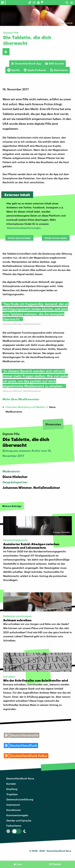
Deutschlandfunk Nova (20, 778)
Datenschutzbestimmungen (24, 228)
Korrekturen (14, 810)
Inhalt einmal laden (19, 238)
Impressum (13, 805)
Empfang (12, 789)
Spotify (14, 70)
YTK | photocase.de (65, 23)
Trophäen (12, 794)
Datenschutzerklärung (20, 799)
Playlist (57, 864)
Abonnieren (59, 70)
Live (19, 864)
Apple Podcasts (35, 70)
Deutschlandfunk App (26, 63)
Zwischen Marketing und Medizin (25, 407)
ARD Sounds (54, 63)
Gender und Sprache (19, 820)
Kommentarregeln (17, 815)
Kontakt (11, 784)
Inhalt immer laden (56, 238)
